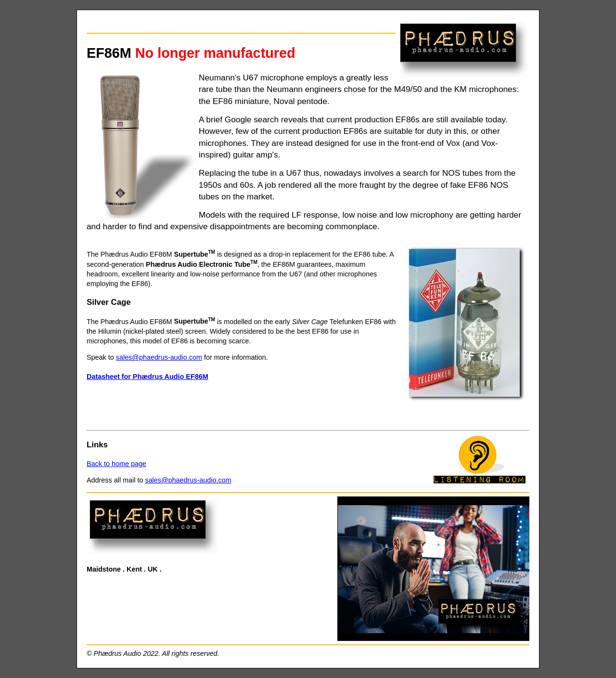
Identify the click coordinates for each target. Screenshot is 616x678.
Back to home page (116, 464)
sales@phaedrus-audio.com (159, 357)
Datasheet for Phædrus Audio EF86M (148, 377)
